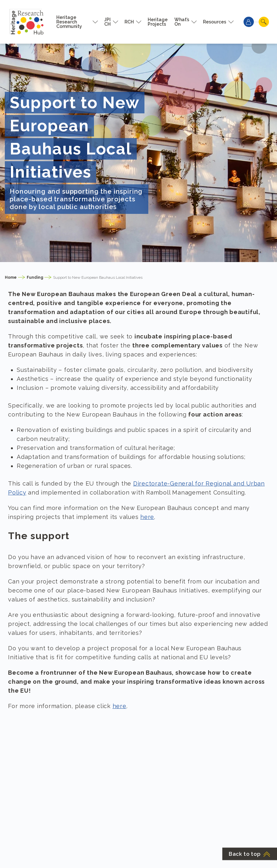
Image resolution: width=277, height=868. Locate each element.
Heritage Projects (158, 22)
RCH (129, 22)
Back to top (250, 854)
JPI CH (107, 22)
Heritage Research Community (69, 22)
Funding (35, 277)
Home (11, 277)
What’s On (182, 22)
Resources (215, 22)
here (147, 517)
